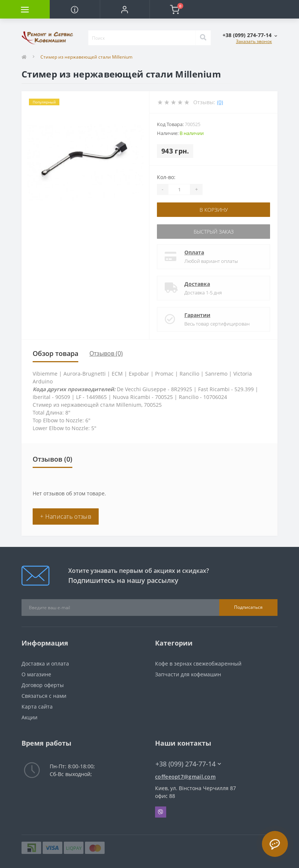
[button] (125, 9)
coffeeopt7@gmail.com (185, 777)
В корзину (214, 210)
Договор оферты (43, 685)
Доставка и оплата (45, 664)
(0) (220, 102)
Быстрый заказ (214, 232)
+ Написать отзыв (66, 516)
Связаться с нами (44, 696)
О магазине (36, 674)
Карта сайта (37, 707)
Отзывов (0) (106, 353)
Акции (29, 717)
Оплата (194, 252)
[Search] (203, 38)
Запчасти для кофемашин (188, 674)
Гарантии (197, 315)
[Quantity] (179, 189)
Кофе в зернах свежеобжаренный (198, 664)
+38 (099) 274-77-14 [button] (188, 764)
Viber (161, 812)
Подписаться (248, 607)
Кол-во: (166, 177)
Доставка (197, 284)
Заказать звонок (254, 41)
